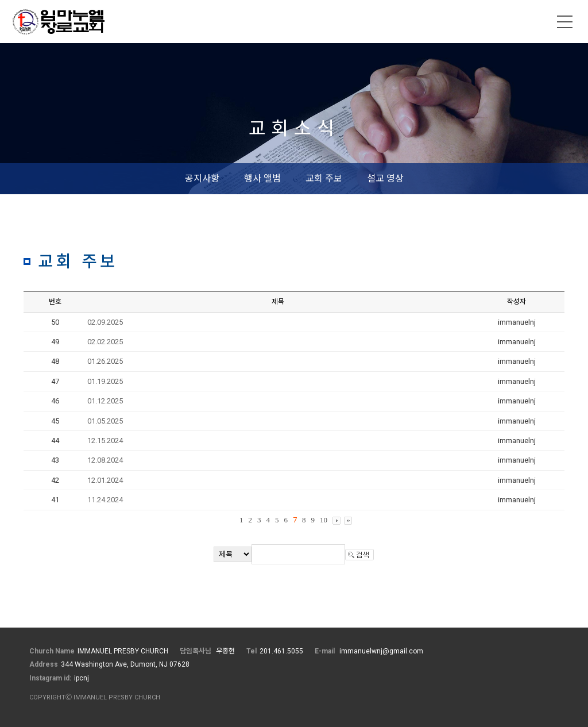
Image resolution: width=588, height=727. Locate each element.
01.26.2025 (105, 361)
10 (324, 520)
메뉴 (565, 22)
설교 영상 (385, 178)
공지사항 (202, 178)
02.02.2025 (105, 342)
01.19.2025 (105, 381)
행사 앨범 (262, 178)
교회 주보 (324, 178)
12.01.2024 (105, 480)
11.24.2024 (105, 500)
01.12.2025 (105, 401)
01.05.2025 (105, 421)
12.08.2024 (105, 460)
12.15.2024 (105, 441)
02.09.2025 (105, 322)
